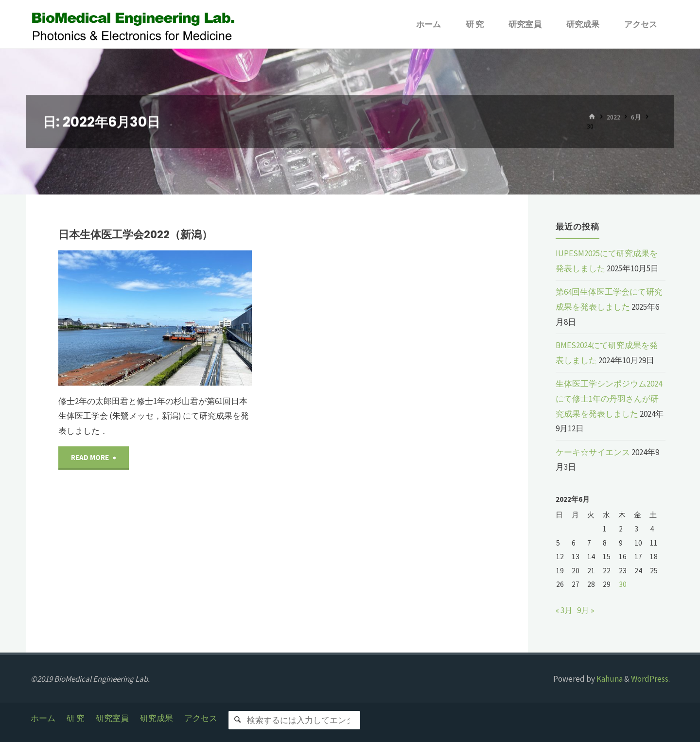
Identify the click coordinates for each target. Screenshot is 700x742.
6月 (636, 117)
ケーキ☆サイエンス (593, 452)
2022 (613, 117)
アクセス (201, 718)
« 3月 (564, 610)
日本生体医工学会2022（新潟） (135, 235)
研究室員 (112, 718)
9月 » (586, 610)
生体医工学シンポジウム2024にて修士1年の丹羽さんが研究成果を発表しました (609, 398)
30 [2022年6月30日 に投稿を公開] (623, 584)
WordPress (650, 679)
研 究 (76, 718)
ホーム (43, 718)
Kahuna (609, 679)
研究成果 (157, 718)
